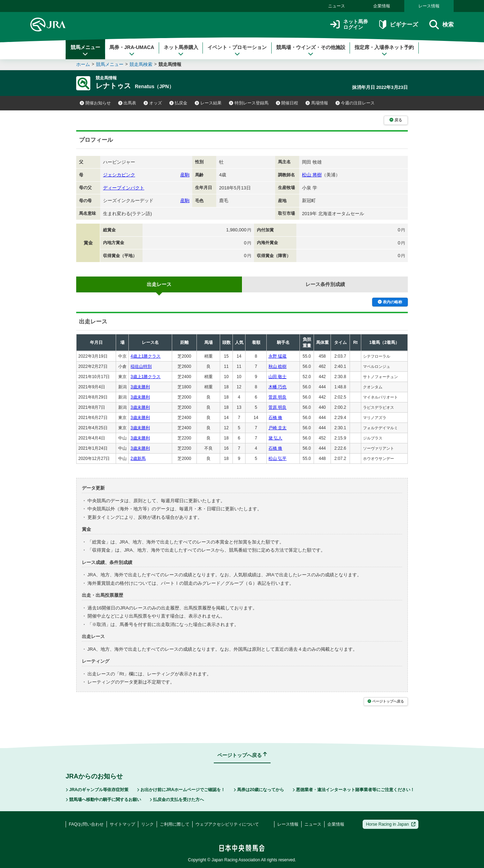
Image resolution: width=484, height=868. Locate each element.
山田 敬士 (277, 377)
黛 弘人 (275, 438)
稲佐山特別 (141, 366)
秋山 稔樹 (277, 366)
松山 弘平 (277, 459)
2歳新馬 (138, 459)
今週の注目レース (355, 103)
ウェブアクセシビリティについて (227, 824)
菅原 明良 (277, 397)
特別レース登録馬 (249, 103)
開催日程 (287, 103)
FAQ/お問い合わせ (86, 824)
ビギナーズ (398, 25)
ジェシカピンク (119, 175)
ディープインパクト (124, 188)
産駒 (185, 175)
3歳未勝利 (140, 387)
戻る (396, 120)
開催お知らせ (95, 103)
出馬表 (127, 103)
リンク (147, 824)
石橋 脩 (275, 418)
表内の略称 (390, 302)
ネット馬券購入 (181, 50)
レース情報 (429, 6)
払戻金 (179, 103)
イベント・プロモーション (237, 50)
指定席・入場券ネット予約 (384, 50)
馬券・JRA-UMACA (132, 50)
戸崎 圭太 (277, 428)
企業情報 (382, 6)
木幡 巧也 (277, 387)
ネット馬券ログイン (349, 25)
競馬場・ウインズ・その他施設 (311, 50)
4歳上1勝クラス (146, 356)
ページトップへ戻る (386, 701)
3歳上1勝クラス (146, 377)
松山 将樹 (312, 175)
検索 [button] (441, 25)
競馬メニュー (85, 50)
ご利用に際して (175, 824)
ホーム (83, 64)
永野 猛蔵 (277, 356)
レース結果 (208, 103)
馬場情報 (317, 103)
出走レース (159, 284)
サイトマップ (122, 824)
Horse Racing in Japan (391, 824)
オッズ (153, 103)
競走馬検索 (141, 64)
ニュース (337, 6)
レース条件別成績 (325, 284)
